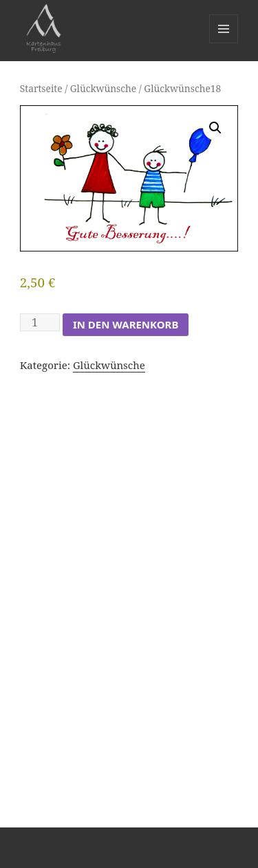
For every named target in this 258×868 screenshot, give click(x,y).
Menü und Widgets (224, 43)
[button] (215, 128)
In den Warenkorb (126, 324)
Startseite (41, 88)
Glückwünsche (103, 88)
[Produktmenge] (40, 322)
